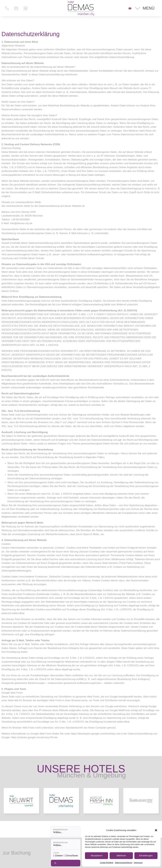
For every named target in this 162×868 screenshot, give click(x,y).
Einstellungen (146, 855)
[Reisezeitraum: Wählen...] (63, 861)
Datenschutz (81, 852)
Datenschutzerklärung (124, 863)
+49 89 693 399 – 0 (27, 851)
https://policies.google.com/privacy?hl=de (34, 737)
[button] (156, 830)
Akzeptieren (97, 855)
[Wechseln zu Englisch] (130, 8)
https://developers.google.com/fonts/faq (93, 734)
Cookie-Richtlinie (107, 863)
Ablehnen (121, 855)
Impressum (138, 863)
